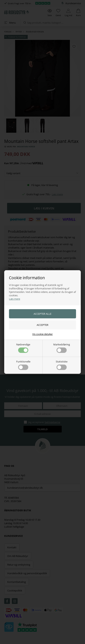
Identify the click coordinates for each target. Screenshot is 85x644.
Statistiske (62, 365)
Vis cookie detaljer (42, 334)
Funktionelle (23, 365)
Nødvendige (23, 348)
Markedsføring (62, 348)
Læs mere (15, 299)
